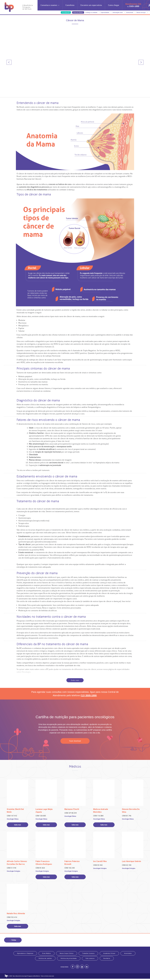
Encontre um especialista (91, 5)
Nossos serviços (142, 12)
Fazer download (75, 741)
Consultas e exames (50, 7)
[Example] (77, 968)
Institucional (131, 12)
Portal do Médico (78, 12)
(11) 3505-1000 (89, 695)
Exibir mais (75, 680)
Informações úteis (119, 12)
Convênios (70, 5)
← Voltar (13, 940)
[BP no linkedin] (87, 968)
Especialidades (106, 12)
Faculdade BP (66, 12)
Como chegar (114, 5)
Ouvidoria (107, 959)
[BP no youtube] (82, 968)
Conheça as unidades (92, 12)
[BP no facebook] (73, 968)
